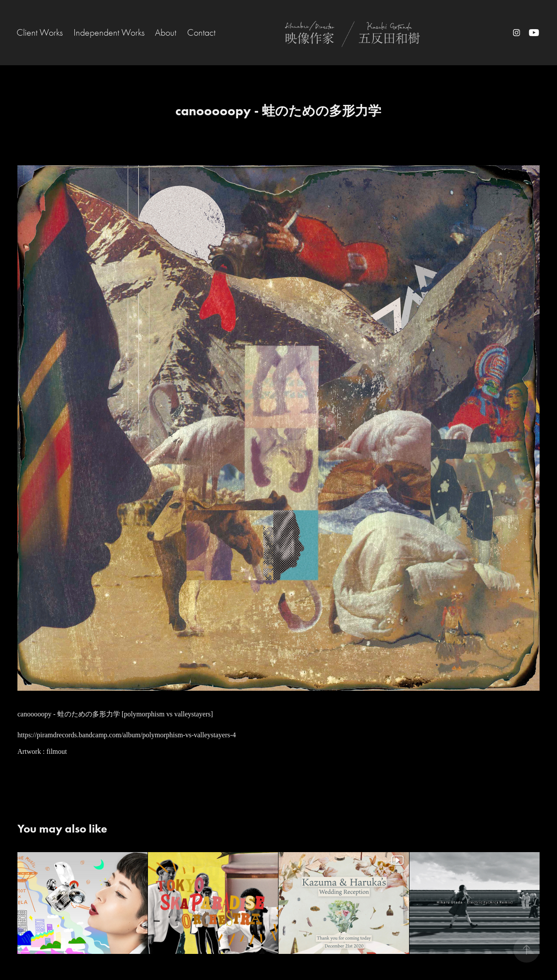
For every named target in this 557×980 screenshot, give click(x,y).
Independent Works (109, 33)
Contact (201, 33)
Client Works (40, 33)
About (166, 33)
